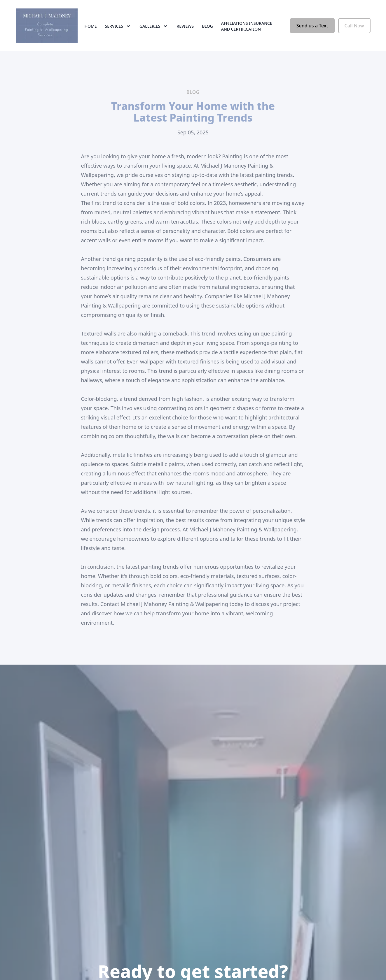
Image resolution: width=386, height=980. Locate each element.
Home (91, 26)
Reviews (185, 26)
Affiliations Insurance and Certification (247, 26)
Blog (207, 26)
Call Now (354, 26)
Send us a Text (312, 26)
